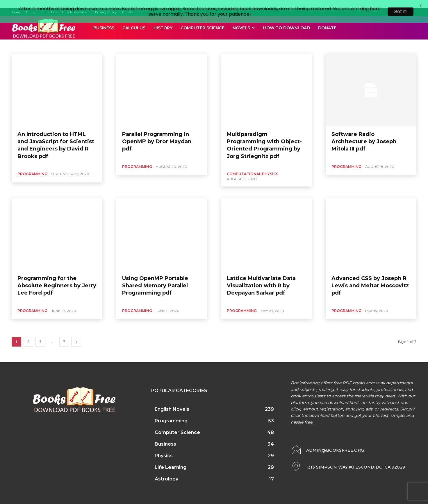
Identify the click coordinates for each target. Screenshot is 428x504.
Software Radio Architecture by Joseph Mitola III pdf (364, 134)
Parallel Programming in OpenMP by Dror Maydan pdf (157, 134)
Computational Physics (253, 166)
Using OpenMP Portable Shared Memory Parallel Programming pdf (155, 278)
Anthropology (139, 39)
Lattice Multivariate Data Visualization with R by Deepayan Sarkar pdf (261, 278)
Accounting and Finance (37, 39)
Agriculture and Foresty (104, 39)
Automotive (229, 39)
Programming (32, 166)
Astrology (183, 39)
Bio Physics (253, 39)
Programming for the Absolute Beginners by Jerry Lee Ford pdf (57, 278)
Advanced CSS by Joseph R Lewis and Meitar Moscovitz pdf (370, 278)
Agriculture (71, 39)
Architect (163, 39)
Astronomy (205, 39)
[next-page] (76, 334)
